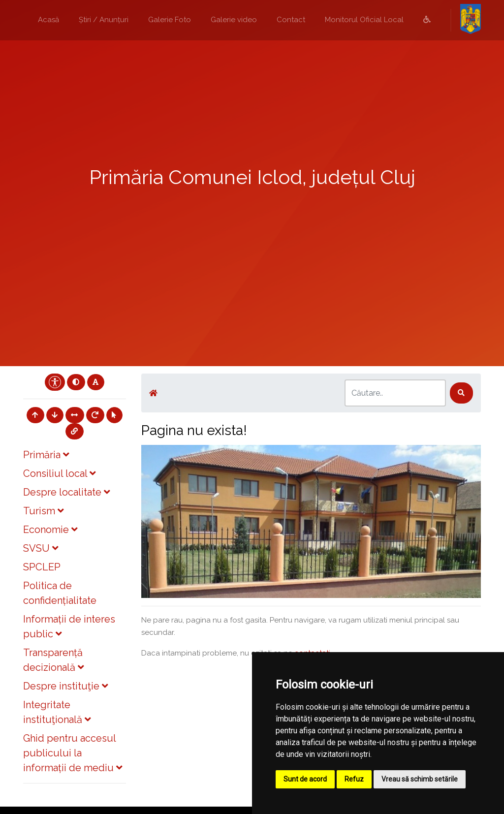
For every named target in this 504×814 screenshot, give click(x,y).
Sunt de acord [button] (305, 779)
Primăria (46, 455)
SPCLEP (42, 567)
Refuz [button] (354, 779)
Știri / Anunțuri (104, 20)
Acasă (48, 20)
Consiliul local (59, 473)
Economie (50, 530)
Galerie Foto (170, 20)
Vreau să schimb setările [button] (420, 779)
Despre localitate (66, 492)
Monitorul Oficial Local (364, 20)
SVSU (41, 548)
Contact (291, 20)
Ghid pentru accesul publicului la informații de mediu (73, 753)
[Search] (395, 393)
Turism (43, 511)
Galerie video (234, 20)
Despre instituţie (65, 686)
